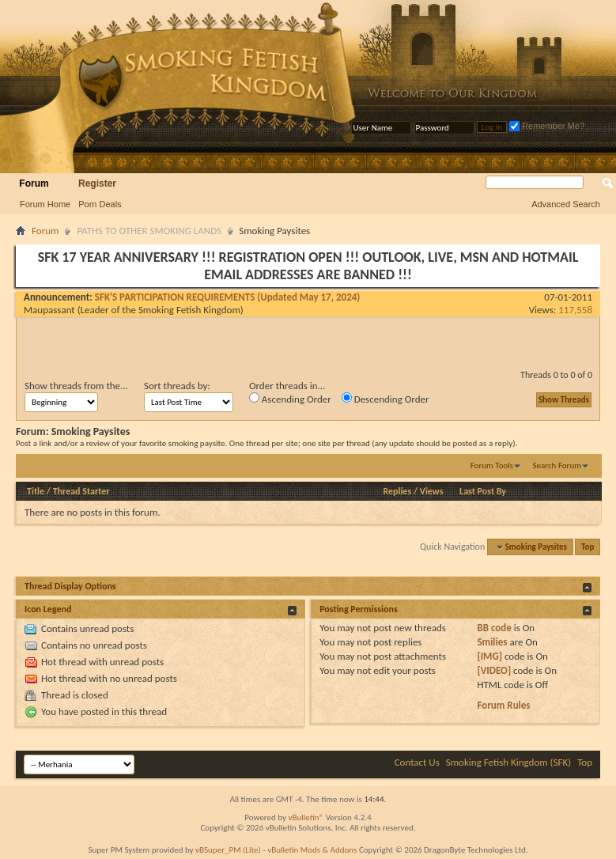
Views (432, 491)
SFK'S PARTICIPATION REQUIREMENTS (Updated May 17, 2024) (228, 297)
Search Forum (557, 465)
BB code (494, 628)
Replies (397, 491)
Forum (34, 184)
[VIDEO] (494, 670)
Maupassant (49, 310)
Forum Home (45, 204)
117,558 (575, 310)
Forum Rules (503, 705)
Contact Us (417, 762)
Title (36, 491)
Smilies (492, 642)
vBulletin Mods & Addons (312, 850)
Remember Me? (547, 126)
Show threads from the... (76, 386)
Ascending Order (290, 399)
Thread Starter (81, 491)
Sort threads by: (177, 386)
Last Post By (483, 491)
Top (588, 547)
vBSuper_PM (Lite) (228, 850)
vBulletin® (306, 817)
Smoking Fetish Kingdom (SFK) (508, 762)
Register (97, 184)
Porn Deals (100, 204)
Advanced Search (566, 204)
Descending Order (385, 399)
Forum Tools (492, 465)
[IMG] (489, 656)
